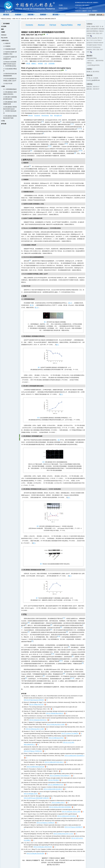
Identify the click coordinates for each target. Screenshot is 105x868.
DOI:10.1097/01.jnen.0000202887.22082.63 (36, 798)
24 (32, 641)
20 (61, 627)
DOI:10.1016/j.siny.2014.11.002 (35, 729)
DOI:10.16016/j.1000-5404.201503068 (60, 807)
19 (73, 678)
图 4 (59, 440)
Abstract (4, 35)
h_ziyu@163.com (95, 80)
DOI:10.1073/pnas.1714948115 (45, 823)
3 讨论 (3, 121)
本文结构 (4, 26)
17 (30, 166)
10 (67, 144)
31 (26, 678)
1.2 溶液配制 (7, 46)
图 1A (70, 303)
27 (62, 661)
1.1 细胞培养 (7, 43)
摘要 (2, 29)
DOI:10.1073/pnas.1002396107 (74, 827)
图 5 (69, 497)
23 (67, 632)
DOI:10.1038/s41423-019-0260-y (67, 816)
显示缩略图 (6, 24)
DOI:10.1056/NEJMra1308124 (55, 713)
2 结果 (3, 86)
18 (29, 623)
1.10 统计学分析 (8, 84)
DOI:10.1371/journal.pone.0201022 (34, 700)
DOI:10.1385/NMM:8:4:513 (55, 785)
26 (60, 661)
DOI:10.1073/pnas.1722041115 (33, 751)
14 (80, 151)
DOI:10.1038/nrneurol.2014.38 (35, 767)
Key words (4, 38)
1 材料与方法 (5, 41)
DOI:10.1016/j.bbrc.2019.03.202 (42, 847)
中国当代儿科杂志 (6, 19)
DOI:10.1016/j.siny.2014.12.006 (55, 725)
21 (51, 630)
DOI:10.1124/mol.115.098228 (70, 734)
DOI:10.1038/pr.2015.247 (36, 704)
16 (75, 153)
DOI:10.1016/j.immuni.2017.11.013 (63, 834)
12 (50, 146)
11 (49, 146)
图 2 (57, 345)
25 (72, 656)
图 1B (32, 305)
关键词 (3, 32)
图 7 (70, 576)
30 (44, 676)
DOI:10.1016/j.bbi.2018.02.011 (38, 720)
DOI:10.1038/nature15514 (56, 738)
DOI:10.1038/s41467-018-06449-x (74, 756)
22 (29, 632)
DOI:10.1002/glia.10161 (31, 794)
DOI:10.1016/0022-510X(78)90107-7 (60, 776)
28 (83, 663)
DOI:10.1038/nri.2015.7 (58, 803)
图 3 (61, 394)
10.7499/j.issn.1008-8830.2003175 (46, 19)
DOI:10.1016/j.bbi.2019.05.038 (35, 854)
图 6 (34, 543)
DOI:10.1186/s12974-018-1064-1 (54, 762)
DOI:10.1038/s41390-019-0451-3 (53, 789)
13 (31, 151)
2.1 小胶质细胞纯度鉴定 (10, 89)
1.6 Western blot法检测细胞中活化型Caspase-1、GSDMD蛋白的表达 (10, 64)
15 (81, 151)
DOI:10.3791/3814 (53, 780)
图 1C (37, 308)
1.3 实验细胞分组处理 (9, 49)
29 (64, 674)
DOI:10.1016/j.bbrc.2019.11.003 (71, 812)
